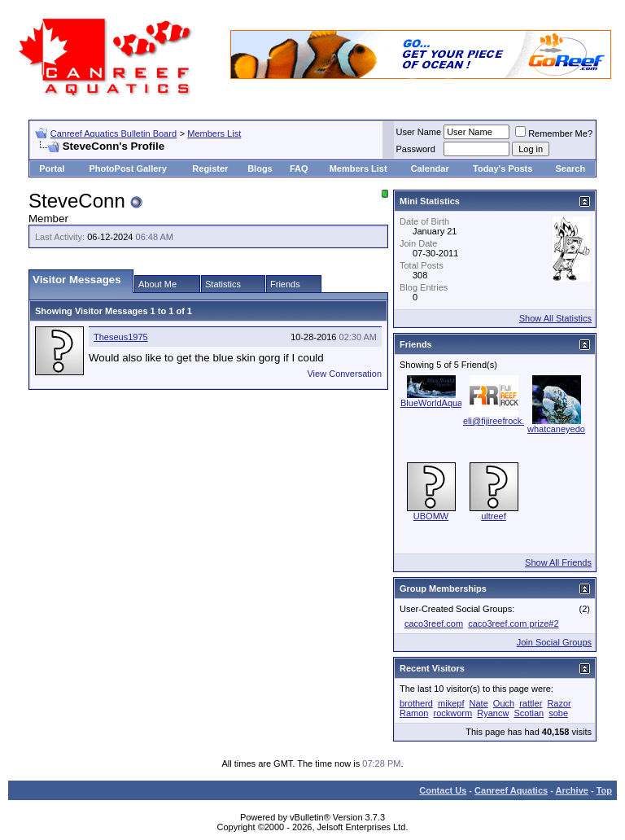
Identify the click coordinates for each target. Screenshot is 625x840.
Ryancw (493, 713)
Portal (52, 168)
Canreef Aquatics (511, 790)
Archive (572, 790)
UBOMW (431, 516)
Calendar (430, 168)
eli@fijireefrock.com (502, 421)
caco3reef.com (434, 623)
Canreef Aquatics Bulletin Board (114, 133)
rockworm (453, 713)
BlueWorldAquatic (436, 403)
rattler (531, 703)
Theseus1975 (121, 337)
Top (604, 790)
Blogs (260, 168)
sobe (558, 713)
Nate (479, 703)
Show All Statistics (555, 318)
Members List (214, 133)
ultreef (494, 516)
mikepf (451, 703)
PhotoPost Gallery (127, 168)
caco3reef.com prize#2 (513, 623)
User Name (419, 132)
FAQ (299, 168)
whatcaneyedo (556, 429)
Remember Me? (554, 133)
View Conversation (344, 374)
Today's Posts (503, 168)
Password (416, 149)
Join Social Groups (554, 642)
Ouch (504, 703)
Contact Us (443, 790)
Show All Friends (558, 562)
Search (570, 168)
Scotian (529, 713)
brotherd (416, 703)
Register (210, 168)
